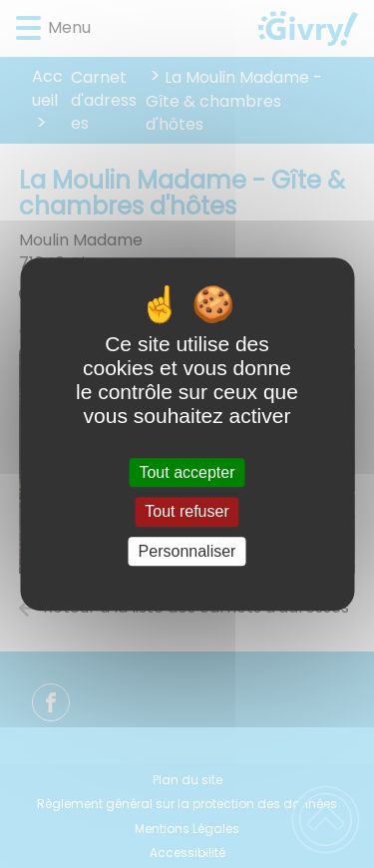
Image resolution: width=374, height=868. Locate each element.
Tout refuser (187, 512)
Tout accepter (187, 472)
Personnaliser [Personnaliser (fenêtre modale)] (187, 551)
